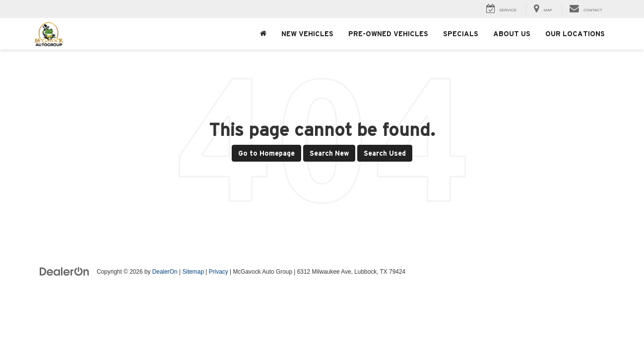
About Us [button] (512, 34)
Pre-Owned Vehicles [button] (388, 34)
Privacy (219, 272)
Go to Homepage (266, 153)
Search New (329, 153)
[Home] (263, 34)
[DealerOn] (64, 271)
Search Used (385, 153)
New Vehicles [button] (307, 34)
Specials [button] (461, 34)
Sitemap (193, 272)
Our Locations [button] (575, 34)
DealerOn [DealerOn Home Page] (165, 272)
